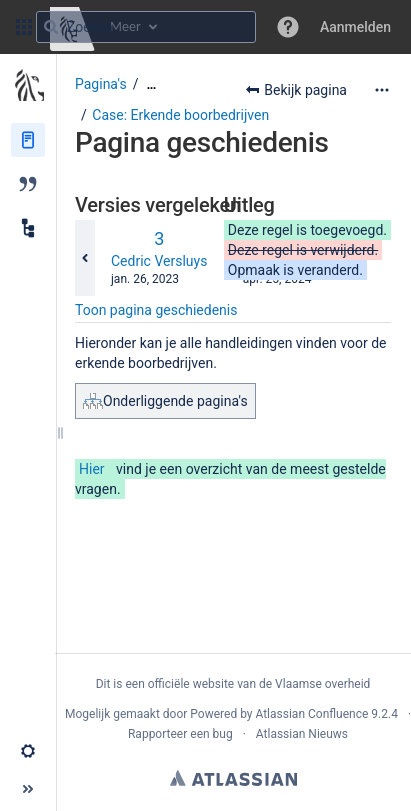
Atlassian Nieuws (302, 734)
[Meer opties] (382, 90)
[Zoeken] (51, 27)
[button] (24, 27)
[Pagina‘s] (28, 140)
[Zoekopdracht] (146, 27)
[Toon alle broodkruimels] (151, 84)
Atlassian (233, 778)
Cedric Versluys (159, 261)
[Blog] (28, 184)
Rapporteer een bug (180, 734)
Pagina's (101, 84)
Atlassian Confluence (311, 714)
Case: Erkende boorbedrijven (180, 115)
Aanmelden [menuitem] (355, 27)
